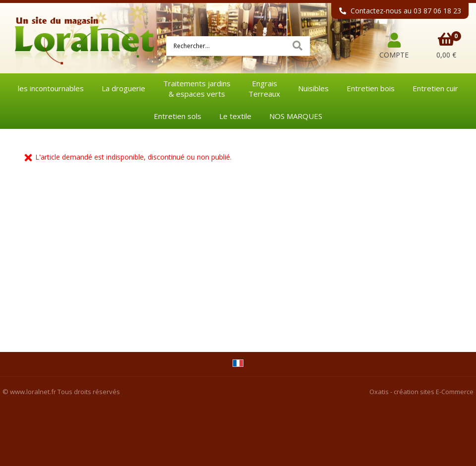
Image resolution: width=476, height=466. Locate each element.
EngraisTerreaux (264, 88)
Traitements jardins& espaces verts (197, 88)
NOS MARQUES (296, 116)
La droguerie (123, 88)
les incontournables (51, 88)
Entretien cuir (435, 88)
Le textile (235, 116)
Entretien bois (371, 88)
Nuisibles (313, 88)
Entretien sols (178, 116)
